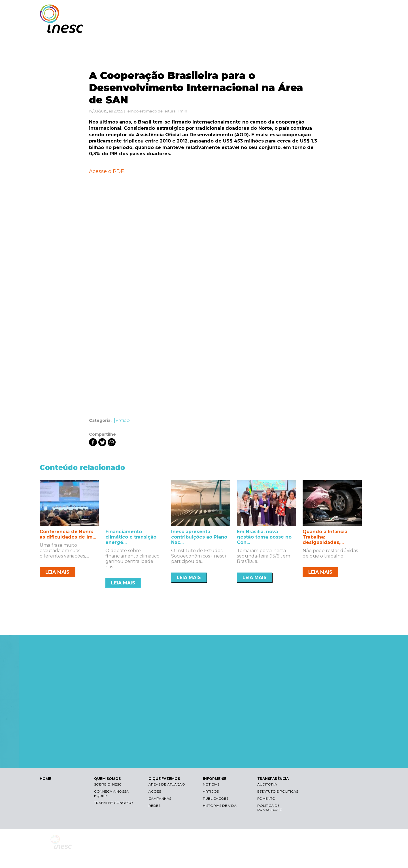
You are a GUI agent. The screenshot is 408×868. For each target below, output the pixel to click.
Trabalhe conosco (113, 803)
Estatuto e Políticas (278, 791)
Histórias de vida (220, 806)
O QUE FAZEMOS (265, 28)
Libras (270, 10)
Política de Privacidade (270, 808)
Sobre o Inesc (108, 784)
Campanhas (160, 798)
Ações (155, 791)
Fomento (266, 798)
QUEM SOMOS (224, 28)
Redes (154, 806)
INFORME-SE (304, 28)
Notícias (211, 784)
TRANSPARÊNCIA (344, 28)
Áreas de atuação (167, 784)
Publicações (216, 798)
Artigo (123, 421)
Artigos (211, 791)
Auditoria (267, 784)
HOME (45, 779)
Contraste (297, 10)
